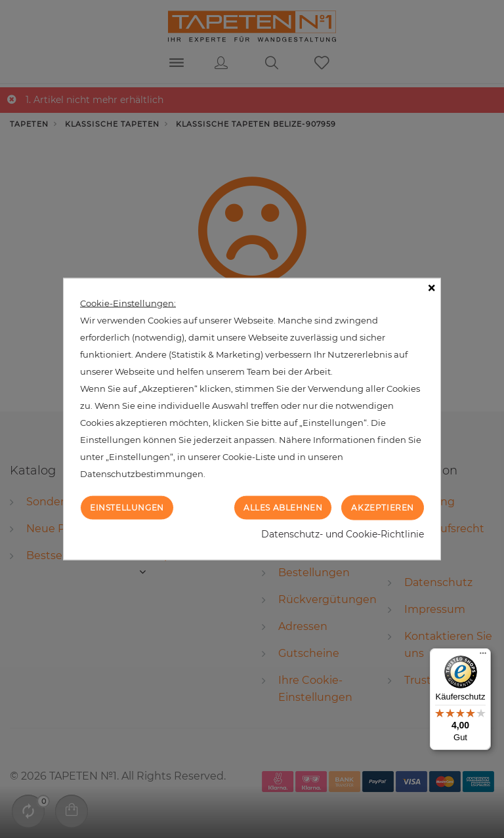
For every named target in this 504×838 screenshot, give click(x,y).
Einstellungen (127, 507)
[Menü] (483, 656)
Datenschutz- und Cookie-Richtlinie (343, 534)
